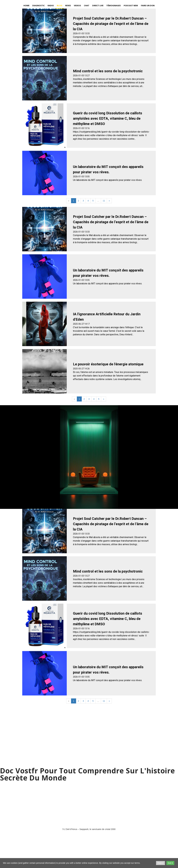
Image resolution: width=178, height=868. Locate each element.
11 (104, 201)
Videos (77, 5)
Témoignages (114, 5)
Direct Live (98, 5)
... (98, 201)
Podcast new (131, 5)
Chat (87, 5)
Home (26, 5)
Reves (68, 5)
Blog (60, 5)
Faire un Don (148, 5)
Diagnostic (38, 5)
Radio (51, 5)
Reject (160, 863)
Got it (170, 863)
